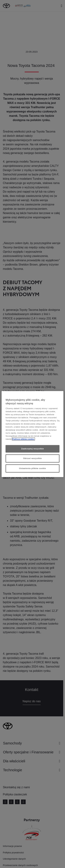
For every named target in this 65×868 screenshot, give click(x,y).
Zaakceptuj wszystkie (32, 449)
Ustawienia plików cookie (32, 468)
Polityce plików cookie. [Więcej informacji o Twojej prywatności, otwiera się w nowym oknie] (23, 439)
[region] (32, 434)
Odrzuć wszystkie (32, 458)
